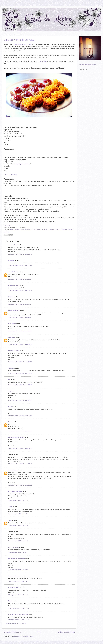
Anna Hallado (13, 272)
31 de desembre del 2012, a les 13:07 (20, 448)
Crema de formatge (10, 175)
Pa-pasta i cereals (55, 230)
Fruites (22, 230)
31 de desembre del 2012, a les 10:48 (20, 416)
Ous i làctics (45, 230)
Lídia (10, 406)
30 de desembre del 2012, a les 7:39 (20, 304)
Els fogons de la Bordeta (16, 559)
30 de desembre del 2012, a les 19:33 (20, 373)
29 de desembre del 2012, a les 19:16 (20, 266)
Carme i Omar (13, 245)
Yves (10, 520)
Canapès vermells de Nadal (19, 40)
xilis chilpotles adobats (23, 164)
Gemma (11, 297)
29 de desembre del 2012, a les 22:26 (20, 291)
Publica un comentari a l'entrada (16, 624)
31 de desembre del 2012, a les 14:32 (20, 485)
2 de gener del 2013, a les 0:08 (18, 514)
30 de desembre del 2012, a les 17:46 (20, 362)
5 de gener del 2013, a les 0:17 (18, 552)
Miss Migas (12, 324)
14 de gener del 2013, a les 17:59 (19, 608)
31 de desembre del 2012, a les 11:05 (20, 431)
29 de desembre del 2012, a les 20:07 (20, 279)
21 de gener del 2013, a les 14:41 (19, 620)
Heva (10, 422)
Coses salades (15, 230)
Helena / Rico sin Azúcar (16, 437)
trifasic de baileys (14, 310)
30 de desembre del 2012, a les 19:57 (20, 385)
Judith (10, 507)
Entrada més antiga (66, 632)
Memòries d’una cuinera (23, 44)
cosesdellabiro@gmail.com (88, 65)
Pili (9, 380)
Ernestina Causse (14, 576)
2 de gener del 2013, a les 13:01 (18, 525)
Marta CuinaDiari (14, 285)
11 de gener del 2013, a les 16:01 (19, 581)
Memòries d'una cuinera (33, 230)
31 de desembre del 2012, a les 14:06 (20, 464)
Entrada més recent (12, 632)
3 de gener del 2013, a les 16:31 (18, 541)
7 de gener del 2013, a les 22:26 (18, 570)
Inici (39, 632)
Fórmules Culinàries (15, 491)
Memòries (43, 62)
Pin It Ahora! (8, 225)
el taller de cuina (14, 587)
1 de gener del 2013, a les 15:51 (18, 501)
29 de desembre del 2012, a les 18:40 (20, 254)
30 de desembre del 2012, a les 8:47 (20, 318)
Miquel (11, 391)
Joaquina (11, 260)
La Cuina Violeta (14, 351)
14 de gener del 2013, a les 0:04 (18, 595)
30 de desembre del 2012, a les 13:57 (20, 344)
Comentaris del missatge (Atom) (23, 636)
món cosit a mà (13, 547)
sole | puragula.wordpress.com (19, 614)
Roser (10, 601)
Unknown (11, 337)
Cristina (11, 368)
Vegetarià (64, 230)
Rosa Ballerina (13, 470)
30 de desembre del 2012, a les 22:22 (20, 400)
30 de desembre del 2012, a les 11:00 (20, 331)
